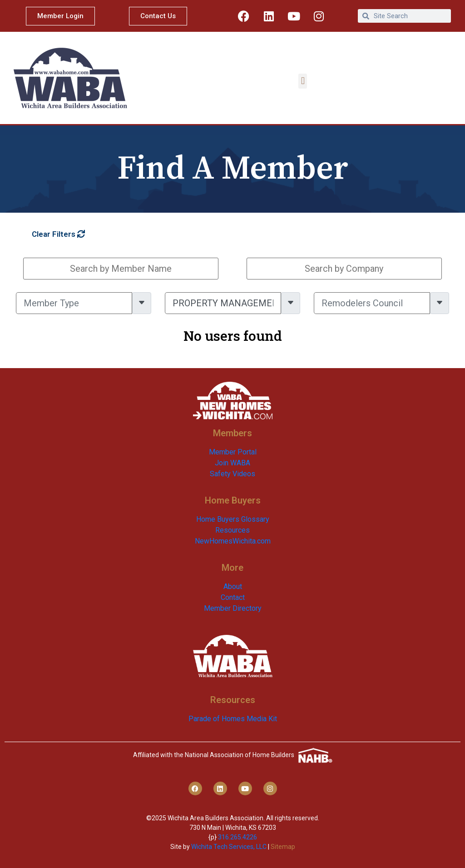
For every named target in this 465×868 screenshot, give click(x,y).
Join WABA (232, 463)
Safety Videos (232, 474)
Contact (233, 597)
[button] (303, 81)
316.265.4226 (237, 837)
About (233, 586)
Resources (232, 530)
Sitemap (283, 847)
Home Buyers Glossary (233, 519)
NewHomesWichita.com (233, 541)
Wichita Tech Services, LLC (229, 847)
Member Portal (233, 452)
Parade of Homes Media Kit (233, 719)
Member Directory (233, 608)
